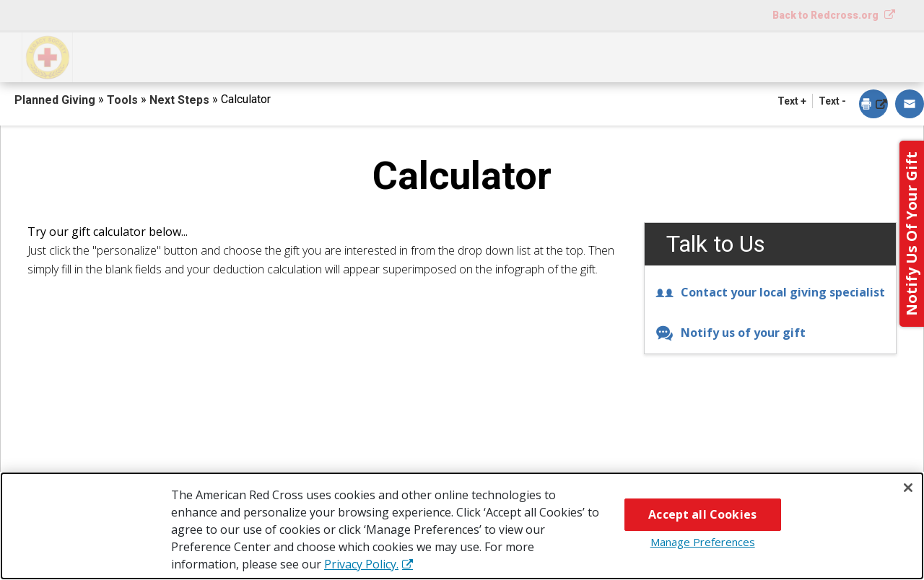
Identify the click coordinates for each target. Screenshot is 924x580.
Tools (124, 100)
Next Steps (467, 56)
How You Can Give (156, 56)
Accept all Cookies (702, 514)
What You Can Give (322, 56)
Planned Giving (56, 100)
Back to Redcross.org (827, 15)
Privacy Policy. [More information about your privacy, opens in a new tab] (361, 564)
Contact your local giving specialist (770, 292)
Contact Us (841, 56)
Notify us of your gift (731, 333)
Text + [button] (792, 101)
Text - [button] (832, 101)
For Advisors (713, 56)
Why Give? (588, 56)
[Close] (908, 488)
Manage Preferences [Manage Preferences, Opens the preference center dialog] (703, 542)
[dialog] (873, 105)
